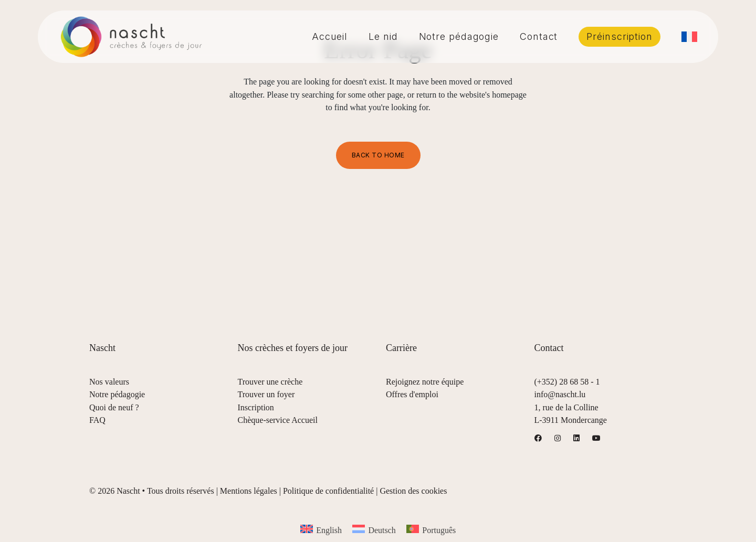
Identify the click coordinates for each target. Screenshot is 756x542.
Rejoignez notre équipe (425, 382)
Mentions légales (249, 491)
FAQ (97, 420)
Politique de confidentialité (328, 491)
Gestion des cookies (413, 491)
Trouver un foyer (266, 394)
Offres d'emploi (412, 394)
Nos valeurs (109, 382)
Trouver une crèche (270, 382)
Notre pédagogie (117, 394)
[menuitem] (689, 37)
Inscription (256, 407)
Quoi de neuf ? (114, 407)
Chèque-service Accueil (278, 420)
